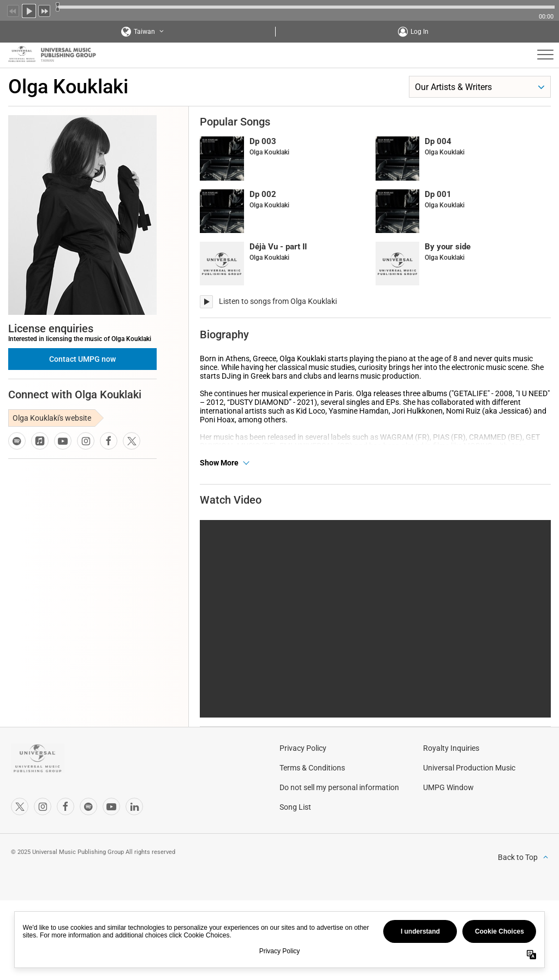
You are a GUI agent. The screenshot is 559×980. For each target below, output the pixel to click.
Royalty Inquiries (451, 804)
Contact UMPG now (82, 359)
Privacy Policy (303, 804)
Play (29, 10)
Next (45, 10)
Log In (420, 32)
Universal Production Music (469, 824)
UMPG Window (448, 844)
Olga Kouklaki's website (52, 418)
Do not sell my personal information (339, 844)
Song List (295, 863)
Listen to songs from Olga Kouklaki (278, 301)
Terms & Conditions (312, 824)
